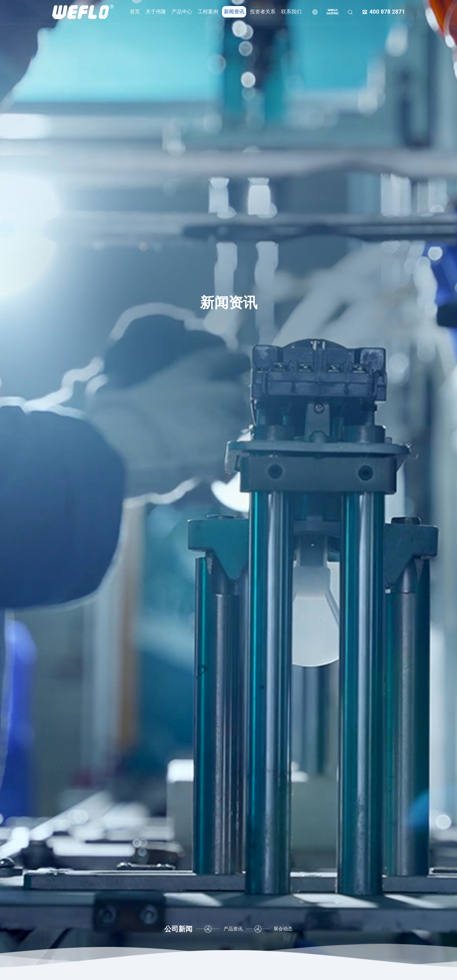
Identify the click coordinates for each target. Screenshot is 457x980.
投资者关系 (263, 12)
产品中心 (182, 12)
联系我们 (291, 12)
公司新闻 (178, 929)
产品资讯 (233, 929)
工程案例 (208, 12)
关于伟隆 (156, 12)
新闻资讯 (234, 12)
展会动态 (283, 929)
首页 (135, 12)
